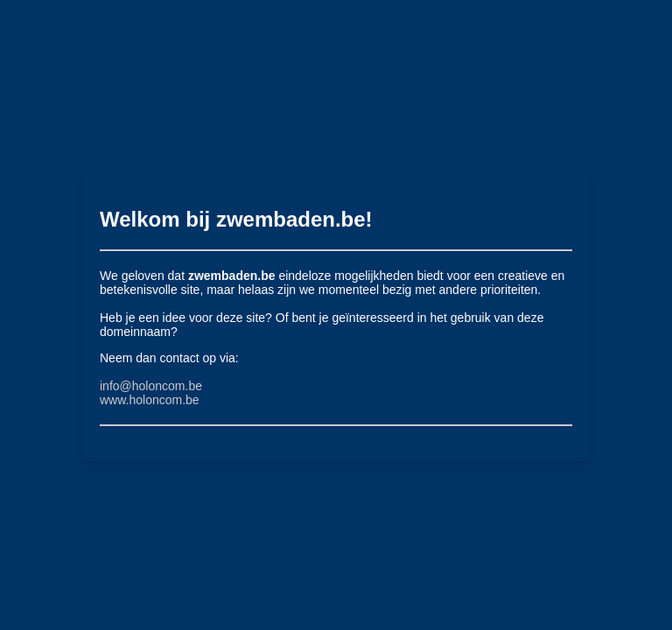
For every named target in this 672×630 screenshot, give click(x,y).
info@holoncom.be (151, 386)
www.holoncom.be (150, 400)
